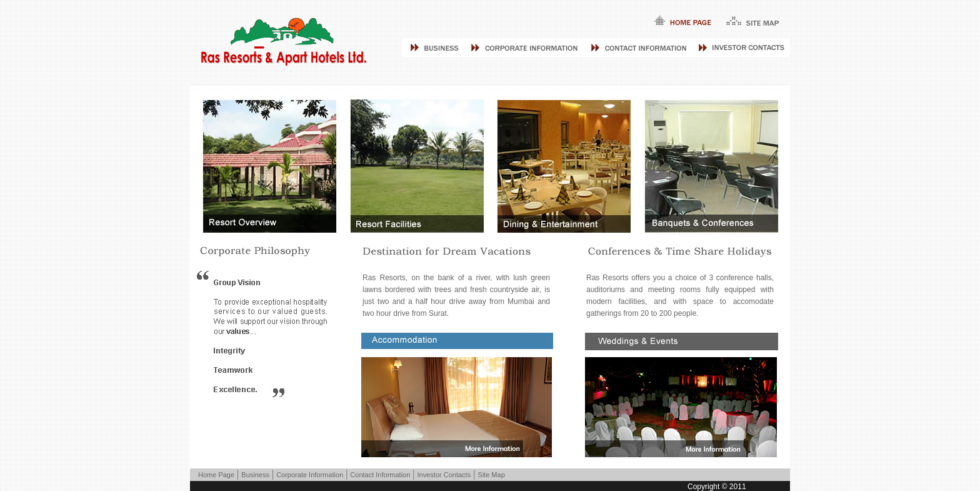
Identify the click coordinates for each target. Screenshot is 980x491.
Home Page (216, 475)
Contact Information (380, 475)
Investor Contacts (444, 475)
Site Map (491, 475)
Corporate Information (310, 475)
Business (255, 475)
